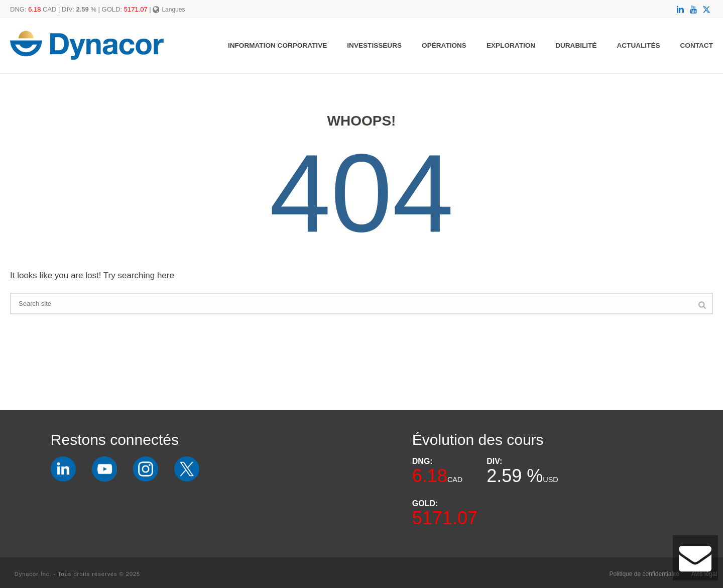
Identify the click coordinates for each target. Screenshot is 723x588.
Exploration (511, 45)
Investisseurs (374, 45)
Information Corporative (277, 45)
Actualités (638, 45)
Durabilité (576, 45)
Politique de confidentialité (644, 574)
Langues (169, 10)
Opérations (444, 45)
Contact (697, 45)
